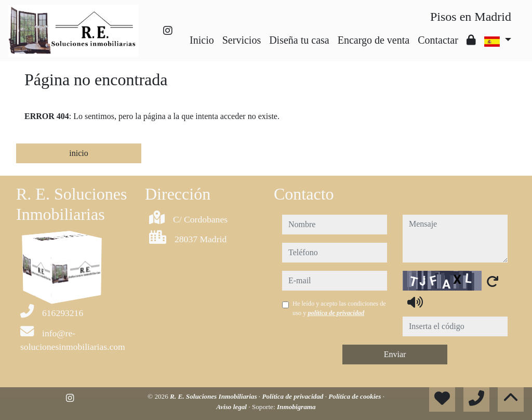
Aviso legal (232, 407)
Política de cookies (355, 396)
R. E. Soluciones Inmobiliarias (214, 396)
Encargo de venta (374, 40)
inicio (78, 153)
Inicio (202, 40)
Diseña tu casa (299, 40)
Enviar (395, 354)
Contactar (438, 40)
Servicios (242, 40)
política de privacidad (336, 313)
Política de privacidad (293, 396)
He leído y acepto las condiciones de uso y (339, 308)
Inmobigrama (296, 407)
